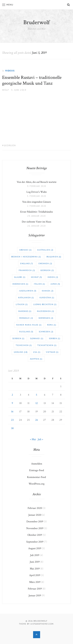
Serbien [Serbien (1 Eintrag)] (18, 338)
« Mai (33, 439)
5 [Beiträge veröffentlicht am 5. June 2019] (36, 395)
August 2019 (35, 548)
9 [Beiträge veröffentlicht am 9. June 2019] (12, 403)
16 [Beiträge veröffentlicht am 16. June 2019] (12, 412)
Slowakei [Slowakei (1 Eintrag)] (37, 338)
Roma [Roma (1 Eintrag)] (52, 325)
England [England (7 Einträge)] (27, 263)
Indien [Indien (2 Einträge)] (53, 277)
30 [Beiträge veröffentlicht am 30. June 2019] (12, 428)
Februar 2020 (35, 508)
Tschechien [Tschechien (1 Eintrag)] (24, 345)
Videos (10, 71)
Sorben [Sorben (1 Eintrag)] (55, 338)
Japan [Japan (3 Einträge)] (55, 284)
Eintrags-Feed (37, 470)
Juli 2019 (35, 555)
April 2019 (35, 575)
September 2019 (35, 542)
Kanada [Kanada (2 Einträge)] (48, 291)
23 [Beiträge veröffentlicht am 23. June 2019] (12, 420)
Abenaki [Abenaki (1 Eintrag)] (26, 250)
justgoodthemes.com (42, 624)
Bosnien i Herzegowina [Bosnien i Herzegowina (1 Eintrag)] (26, 257)
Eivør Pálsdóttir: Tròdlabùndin (36, 212)
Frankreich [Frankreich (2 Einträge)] (27, 270)
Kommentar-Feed (36, 477)
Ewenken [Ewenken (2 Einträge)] (45, 263)
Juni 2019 (35, 562)
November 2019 (35, 528)
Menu (8, 5)
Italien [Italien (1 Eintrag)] (40, 284)
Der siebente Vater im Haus (36, 222)
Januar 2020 (35, 515)
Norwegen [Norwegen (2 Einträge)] (46, 318)
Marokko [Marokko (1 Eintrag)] (25, 311)
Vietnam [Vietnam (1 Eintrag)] (52, 352)
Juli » (40, 439)
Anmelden (37, 464)
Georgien (10, 145)
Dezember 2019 (35, 522)
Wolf (6, 90)
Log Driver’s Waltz (37, 192)
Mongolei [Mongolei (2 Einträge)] (26, 318)
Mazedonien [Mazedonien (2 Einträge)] (46, 311)
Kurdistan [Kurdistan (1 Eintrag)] (47, 298)
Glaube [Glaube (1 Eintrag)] (20, 277)
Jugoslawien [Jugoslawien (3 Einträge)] (28, 291)
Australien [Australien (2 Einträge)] (45, 250)
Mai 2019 (35, 569)
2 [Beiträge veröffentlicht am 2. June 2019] (12, 395)
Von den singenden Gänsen (36, 202)
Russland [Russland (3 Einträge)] (26, 332)
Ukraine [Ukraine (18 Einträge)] (21, 352)
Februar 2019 (35, 589)
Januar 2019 (35, 596)
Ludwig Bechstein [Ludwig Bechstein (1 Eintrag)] (45, 304)
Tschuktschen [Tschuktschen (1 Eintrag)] (47, 345)
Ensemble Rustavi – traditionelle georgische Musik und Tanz (32, 80)
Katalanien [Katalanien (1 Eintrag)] (26, 298)
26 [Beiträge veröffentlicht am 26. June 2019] (37, 420)
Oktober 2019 (35, 535)
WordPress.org (36, 484)
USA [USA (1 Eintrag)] (37, 352)
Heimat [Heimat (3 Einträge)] (36, 277)
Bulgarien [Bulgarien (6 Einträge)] (54, 257)
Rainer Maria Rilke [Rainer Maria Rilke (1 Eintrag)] (29, 325)
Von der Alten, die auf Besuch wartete (37, 182)
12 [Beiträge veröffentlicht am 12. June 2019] (37, 403)
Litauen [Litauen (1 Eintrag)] (22, 304)
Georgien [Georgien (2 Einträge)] (47, 270)
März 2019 (35, 582)
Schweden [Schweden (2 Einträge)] (46, 332)
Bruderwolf (36, 22)
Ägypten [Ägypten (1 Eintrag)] (36, 359)
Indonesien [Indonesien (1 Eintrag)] (20, 284)
